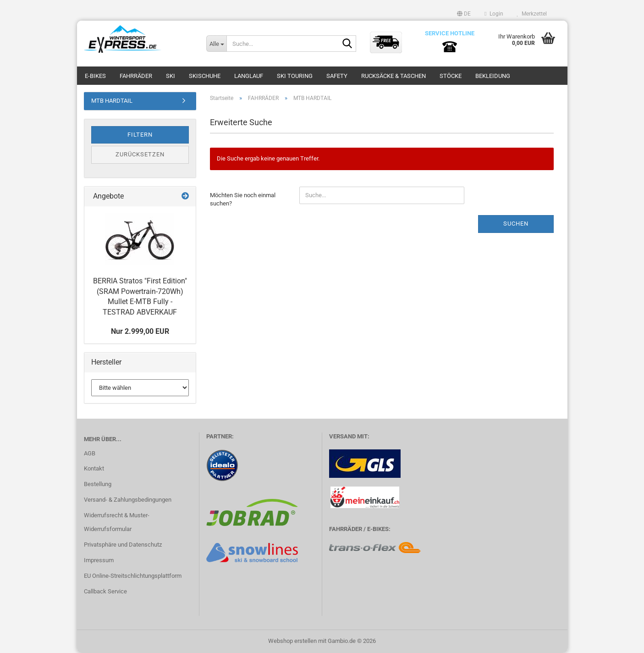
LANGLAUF (249, 76)
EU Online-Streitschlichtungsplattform (133, 576)
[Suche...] (216, 44)
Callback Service (105, 591)
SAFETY (337, 76)
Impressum (99, 560)
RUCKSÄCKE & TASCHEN (394, 76)
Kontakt (94, 468)
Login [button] (494, 14)
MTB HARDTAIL (112, 101)
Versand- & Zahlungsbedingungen (128, 500)
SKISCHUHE (205, 76)
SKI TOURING (295, 76)
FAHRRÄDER (136, 76)
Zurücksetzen (140, 154)
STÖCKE (451, 76)
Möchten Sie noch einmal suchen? (243, 199)
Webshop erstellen (292, 641)
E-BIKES (95, 76)
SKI (171, 76)
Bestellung (98, 484)
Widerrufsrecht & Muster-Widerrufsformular (117, 522)
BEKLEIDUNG (493, 76)
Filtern (140, 135)
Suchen (516, 224)
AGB (90, 453)
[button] (464, 14)
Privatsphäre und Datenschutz (123, 545)
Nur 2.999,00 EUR (140, 331)
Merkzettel (532, 14)
